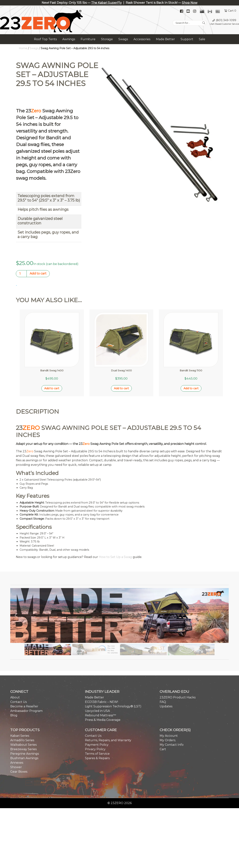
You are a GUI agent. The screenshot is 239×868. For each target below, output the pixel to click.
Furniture (88, 39)
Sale (202, 39)
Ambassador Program (26, 675)
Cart (163, 713)
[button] (16, 580)
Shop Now (190, 3)
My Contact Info (172, 709)
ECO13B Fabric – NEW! (101, 666)
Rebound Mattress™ (100, 679)
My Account (169, 700)
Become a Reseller (24, 670)
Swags (123, 39)
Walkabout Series (23, 709)
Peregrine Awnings (25, 718)
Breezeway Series (23, 713)
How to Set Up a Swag (115, 521)
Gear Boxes (19, 736)
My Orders (167, 704)
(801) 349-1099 (226, 20)
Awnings (69, 39)
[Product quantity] (21, 274)
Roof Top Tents (45, 39)
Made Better (165, 39)
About (15, 661)
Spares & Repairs (97, 722)
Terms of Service (97, 718)
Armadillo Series (22, 704)
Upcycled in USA (97, 675)
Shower (16, 731)
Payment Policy (97, 709)
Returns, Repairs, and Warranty (108, 704)
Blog (14, 679)
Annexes (17, 727)
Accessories (142, 39)
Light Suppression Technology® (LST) (113, 670)
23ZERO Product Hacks (178, 661)
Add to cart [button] (52, 353)
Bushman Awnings (24, 722)
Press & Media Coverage (103, 684)
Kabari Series (20, 700)
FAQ (163, 666)
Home (23, 48)
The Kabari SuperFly (106, 3)
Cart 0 (232, 11)
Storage (107, 39)
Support (187, 39)
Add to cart (38, 273)
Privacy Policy (95, 713)
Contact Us (18, 666)
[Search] (204, 23)
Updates (166, 670)
